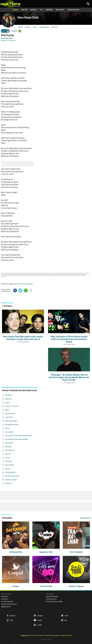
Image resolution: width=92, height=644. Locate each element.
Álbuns (28, 27)
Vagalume (10, 4)
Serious (8, 454)
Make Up (8, 399)
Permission (9, 443)
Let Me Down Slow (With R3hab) (17, 439)
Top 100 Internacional (9, 604)
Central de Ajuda (52, 596)
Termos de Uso (51, 599)
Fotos (35, 27)
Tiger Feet (9, 417)
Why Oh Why (10, 465)
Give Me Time (10, 450)
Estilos (34, 10)
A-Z (41, 10)
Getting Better (10, 472)
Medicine (8, 447)
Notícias (49, 10)
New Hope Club (28, 17)
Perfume (8, 395)
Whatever (9, 483)
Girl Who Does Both (12, 476)
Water (7, 410)
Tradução (16, 31)
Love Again (9, 432)
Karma (8, 428)
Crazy (7, 458)
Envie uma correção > (26, 284)
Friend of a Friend (12, 406)
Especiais (4, 596)
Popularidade (44, 27)
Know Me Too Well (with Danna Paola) (19, 436)
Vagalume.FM (73, 10)
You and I (9, 461)
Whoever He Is (10, 414)
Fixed (7, 403)
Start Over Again (11, 421)
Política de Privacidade (54, 602)
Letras (20, 27)
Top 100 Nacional (7, 602)
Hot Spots (60, 10)
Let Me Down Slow (12, 425)
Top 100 (24, 10)
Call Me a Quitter (11, 480)
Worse (8, 469)
